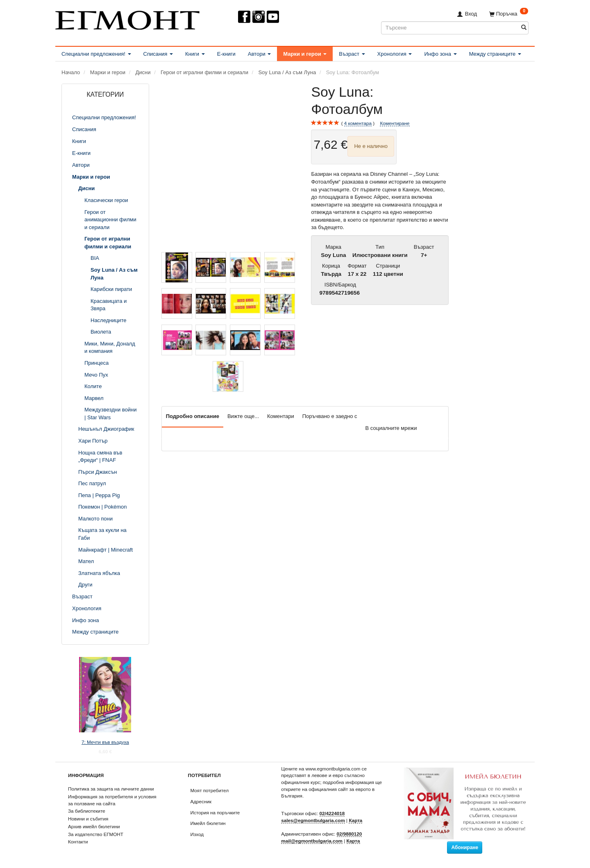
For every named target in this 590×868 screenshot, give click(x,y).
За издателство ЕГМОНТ (96, 834)
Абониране (465, 848)
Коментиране (395, 123)
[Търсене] (524, 28)
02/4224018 (332, 813)
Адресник (201, 801)
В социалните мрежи (391, 428)
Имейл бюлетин (208, 823)
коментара (358, 123)
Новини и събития (88, 819)
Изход (197, 834)
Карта (355, 820)
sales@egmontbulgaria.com (313, 820)
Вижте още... (243, 416)
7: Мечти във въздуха (105, 742)
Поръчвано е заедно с (330, 416)
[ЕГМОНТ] (127, 19)
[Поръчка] (509, 14)
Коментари (281, 416)
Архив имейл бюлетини (94, 826)
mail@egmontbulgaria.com (312, 841)
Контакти (78, 842)
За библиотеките (87, 811)
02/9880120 (349, 834)
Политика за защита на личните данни (111, 789)
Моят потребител (210, 790)
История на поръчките (215, 812)
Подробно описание (193, 416)
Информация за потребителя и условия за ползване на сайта (112, 800)
